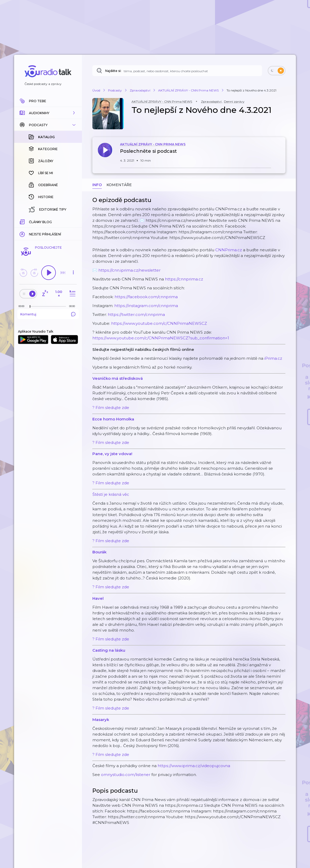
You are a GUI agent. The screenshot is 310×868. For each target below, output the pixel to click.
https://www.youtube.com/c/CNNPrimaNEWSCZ (159, 323)
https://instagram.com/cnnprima (146, 306)
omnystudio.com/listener (126, 775)
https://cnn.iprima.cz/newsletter (129, 270)
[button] (48, 113)
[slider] (30, 307)
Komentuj (48, 314)
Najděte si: (113, 71)
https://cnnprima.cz (184, 279)
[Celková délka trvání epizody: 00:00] (73, 306)
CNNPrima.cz (229, 250)
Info (97, 185)
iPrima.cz (273, 358)
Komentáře (119, 185)
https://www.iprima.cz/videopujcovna (194, 766)
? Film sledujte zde (111, 408)
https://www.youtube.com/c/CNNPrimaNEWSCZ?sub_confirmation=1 (161, 338)
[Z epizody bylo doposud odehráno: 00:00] (23, 306)
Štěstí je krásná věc (111, 494)
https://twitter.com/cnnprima (136, 314)
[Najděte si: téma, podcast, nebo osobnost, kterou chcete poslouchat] (177, 71)
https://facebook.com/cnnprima (146, 297)
